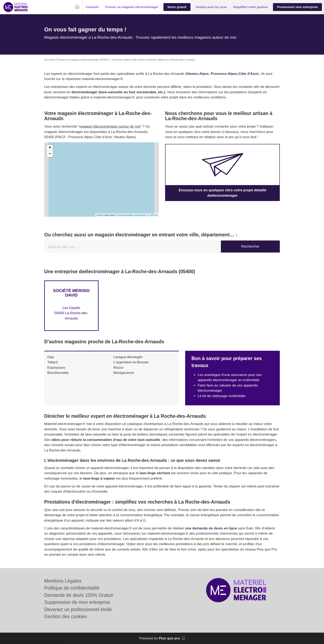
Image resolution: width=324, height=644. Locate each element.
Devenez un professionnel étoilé (78, 609)
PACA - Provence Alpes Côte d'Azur (124, 60)
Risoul (118, 368)
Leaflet (100, 215)
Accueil (49, 60)
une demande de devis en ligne (211, 528)
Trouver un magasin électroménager (78, 60)
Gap (51, 357)
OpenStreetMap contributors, (132, 215)
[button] (92, 7)
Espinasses (56, 368)
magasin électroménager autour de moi (110, 126)
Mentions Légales (63, 581)
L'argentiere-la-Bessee (131, 362)
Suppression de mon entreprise (77, 602)
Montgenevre (124, 373)
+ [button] (50, 148)
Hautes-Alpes (156, 60)
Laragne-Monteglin (128, 357)
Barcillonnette (58, 373)
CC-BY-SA (152, 215)
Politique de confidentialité (72, 588)
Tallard (52, 362)
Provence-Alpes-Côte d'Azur (234, 74)
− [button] (50, 154)
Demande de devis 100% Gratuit (79, 595)
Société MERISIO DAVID (71, 293)
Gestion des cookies (66, 616)
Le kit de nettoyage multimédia (221, 396)
